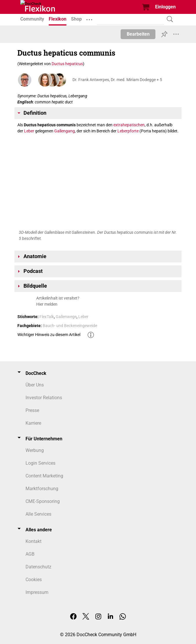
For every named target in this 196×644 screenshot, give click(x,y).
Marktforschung (42, 489)
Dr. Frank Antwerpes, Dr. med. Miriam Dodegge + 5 (117, 80)
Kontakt (33, 541)
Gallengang (65, 131)
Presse (32, 410)
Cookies (34, 580)
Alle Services (38, 514)
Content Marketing (44, 476)
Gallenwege (66, 317)
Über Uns (35, 385)
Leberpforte (128, 131)
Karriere (33, 423)
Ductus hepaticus (67, 64)
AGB (30, 554)
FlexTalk (47, 317)
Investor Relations (44, 398)
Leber (29, 131)
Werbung (35, 450)
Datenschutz (38, 567)
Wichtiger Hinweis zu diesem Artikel (49, 335)
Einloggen (165, 7)
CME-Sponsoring (43, 501)
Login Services (40, 463)
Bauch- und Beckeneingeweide (70, 326)
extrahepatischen (129, 125)
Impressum (37, 592)
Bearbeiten (138, 34)
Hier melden (47, 304)
